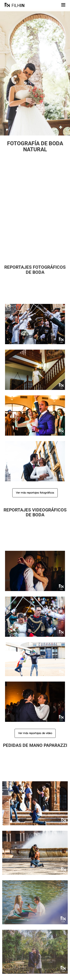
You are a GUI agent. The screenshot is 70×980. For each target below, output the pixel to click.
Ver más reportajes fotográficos (35, 493)
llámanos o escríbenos (49, 251)
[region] (35, 73)
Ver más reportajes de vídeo (35, 733)
